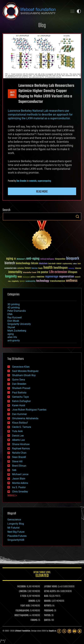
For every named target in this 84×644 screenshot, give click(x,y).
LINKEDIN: (23, 591)
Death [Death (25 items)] (79, 264)
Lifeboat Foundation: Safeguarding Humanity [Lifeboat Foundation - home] (34, 11)
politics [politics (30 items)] (33, 277)
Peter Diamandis (17, 311)
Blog (42, 26)
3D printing (14, 304)
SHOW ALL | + (12, 496)
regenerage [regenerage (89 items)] (52, 277)
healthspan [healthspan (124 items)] (61, 268)
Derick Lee (18, 436)
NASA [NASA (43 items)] (20, 277)
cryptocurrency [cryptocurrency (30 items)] (67, 264)
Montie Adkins (20, 483)
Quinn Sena (19, 380)
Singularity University (19, 324)
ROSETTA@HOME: (22, 615)
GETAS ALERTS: (50, 591)
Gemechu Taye (20, 397)
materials (33, 181)
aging (11, 334)
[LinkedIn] (69, 631)
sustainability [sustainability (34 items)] (30, 281)
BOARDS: (48, 601)
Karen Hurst (19, 405)
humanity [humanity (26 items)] (71, 268)
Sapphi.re (52, 631)
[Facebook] (59, 631)
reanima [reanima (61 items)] (40, 277)
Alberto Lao (18, 440)
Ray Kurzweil (15, 317)
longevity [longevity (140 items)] (11, 277)
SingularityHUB (16, 540)
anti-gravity (14, 340)
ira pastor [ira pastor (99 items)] (43, 272)
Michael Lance (20, 474)
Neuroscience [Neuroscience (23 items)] (26, 277)
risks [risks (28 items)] (9, 281)
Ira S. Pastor (19, 487)
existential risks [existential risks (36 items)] (10, 268)
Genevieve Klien (21, 367)
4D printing (14, 308)
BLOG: (46, 596)
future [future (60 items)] (28, 268)
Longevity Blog (16, 524)
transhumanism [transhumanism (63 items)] (58, 281)
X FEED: (23, 596)
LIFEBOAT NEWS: (51, 587)
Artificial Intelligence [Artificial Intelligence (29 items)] (47, 259)
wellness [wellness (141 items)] (72, 281)
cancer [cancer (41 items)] (59, 264)
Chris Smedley (20, 492)
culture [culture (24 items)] (75, 264)
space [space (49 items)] (22, 281)
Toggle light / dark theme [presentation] (79, 11)
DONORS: (32, 601)
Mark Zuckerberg (17, 331)
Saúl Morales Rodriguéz (25, 371)
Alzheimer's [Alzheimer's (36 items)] (21, 259)
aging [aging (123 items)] (10, 259)
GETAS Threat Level (42, 575)
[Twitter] (64, 631)
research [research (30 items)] (78, 277)
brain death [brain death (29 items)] (52, 264)
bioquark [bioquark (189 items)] (73, 259)
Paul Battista (19, 393)
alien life (12, 337)
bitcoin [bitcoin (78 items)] (35, 263)
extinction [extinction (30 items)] (21, 268)
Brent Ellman (19, 466)
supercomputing (44, 181)
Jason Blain (19, 479)
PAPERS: (48, 615)
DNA (10, 314)
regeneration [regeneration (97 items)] (66, 277)
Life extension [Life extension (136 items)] (58, 272)
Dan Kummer (19, 414)
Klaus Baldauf (20, 423)
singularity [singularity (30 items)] (15, 281)
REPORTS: (48, 606)
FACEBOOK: (22, 587)
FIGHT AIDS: (25, 606)
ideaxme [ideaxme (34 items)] (78, 268)
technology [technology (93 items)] (43, 281)
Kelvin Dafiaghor (21, 401)
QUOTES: (47, 620)
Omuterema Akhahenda (25, 418)
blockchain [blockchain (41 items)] (43, 264)
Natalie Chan (19, 453)
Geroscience (14, 520)
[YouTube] (74, 631)
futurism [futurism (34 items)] (34, 268)
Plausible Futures (17, 536)
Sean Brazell (19, 457)
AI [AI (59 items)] (15, 259)
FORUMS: (34, 620)
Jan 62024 (12, 94)
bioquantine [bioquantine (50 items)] (60, 259)
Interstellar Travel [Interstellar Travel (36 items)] (30, 273)
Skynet (11, 327)
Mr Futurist (13, 528)
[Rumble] (80, 631)
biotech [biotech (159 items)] (10, 263)
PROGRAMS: (49, 611)
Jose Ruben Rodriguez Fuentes (29, 410)
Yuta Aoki (17, 431)
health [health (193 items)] (48, 268)
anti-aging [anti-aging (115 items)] (33, 259)
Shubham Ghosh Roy (24, 375)
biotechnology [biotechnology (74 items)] (23, 263)
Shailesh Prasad (21, 388)
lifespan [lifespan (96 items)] (73, 272)
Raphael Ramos (21, 448)
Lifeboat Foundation (22, 631)
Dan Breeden (21, 181)
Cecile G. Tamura (22, 427)
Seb (14, 470)
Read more (42, 192)
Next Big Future (16, 532)
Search (77, 217)
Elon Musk (13, 321)
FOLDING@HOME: (23, 611)
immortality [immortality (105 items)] (15, 272)
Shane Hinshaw (21, 444)
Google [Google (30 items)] (40, 268)
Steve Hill (17, 461)
